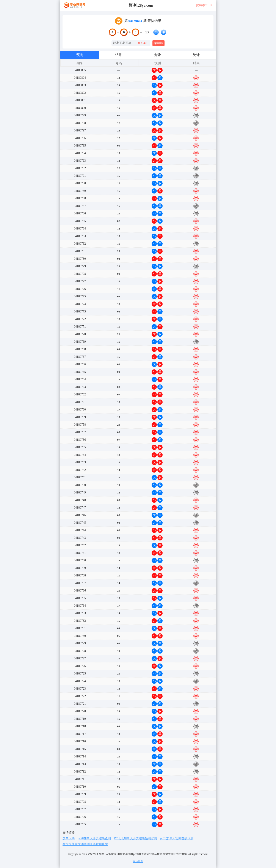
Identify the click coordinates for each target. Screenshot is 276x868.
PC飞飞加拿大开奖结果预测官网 (136, 838)
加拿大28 (69, 838)
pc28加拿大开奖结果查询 (94, 838)
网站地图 (138, 861)
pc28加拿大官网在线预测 (177, 838)
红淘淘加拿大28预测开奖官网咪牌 (85, 844)
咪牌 (158, 43)
